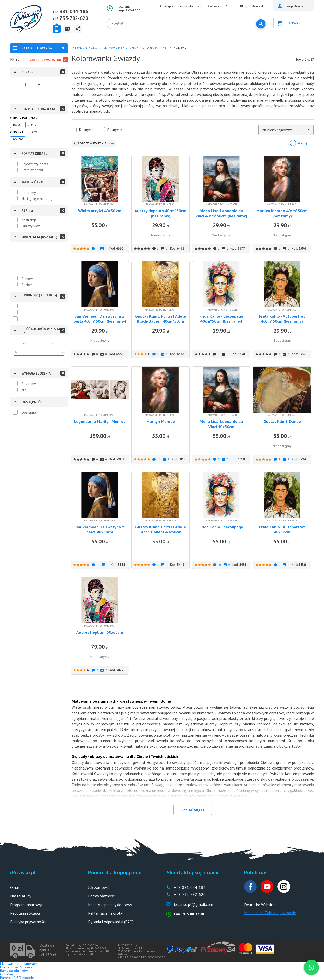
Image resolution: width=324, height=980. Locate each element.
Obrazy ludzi (31, 226)
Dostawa (213, 6)
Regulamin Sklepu (25, 913)
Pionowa (28, 279)
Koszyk (295, 23)
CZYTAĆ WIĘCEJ (193, 810)
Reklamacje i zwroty (105, 913)
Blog (244, 6)
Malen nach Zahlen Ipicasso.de (270, 913)
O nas (15, 887)
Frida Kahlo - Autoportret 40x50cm (282, 529)
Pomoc (230, 6)
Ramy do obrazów (14, 971)
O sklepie (167, 6)
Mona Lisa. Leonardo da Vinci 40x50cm (221, 424)
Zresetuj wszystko (46, 60)
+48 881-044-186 (190, 887)
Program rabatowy (26, 905)
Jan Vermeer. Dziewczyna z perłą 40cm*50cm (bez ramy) (100, 319)
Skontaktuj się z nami (193, 872)
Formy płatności (190, 6)
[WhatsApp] (311, 967)
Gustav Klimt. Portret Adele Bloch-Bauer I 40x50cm (160, 529)
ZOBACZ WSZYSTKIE (96, 143)
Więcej (302, 143)
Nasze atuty (21, 896)
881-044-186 (74, 11)
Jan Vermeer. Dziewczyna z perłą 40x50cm (100, 529)
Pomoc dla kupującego (115, 872)
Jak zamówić (99, 887)
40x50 (17, 125)
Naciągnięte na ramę (37, 199)
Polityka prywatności (28, 922)
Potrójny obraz (33, 170)
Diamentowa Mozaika (16, 967)
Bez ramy (29, 193)
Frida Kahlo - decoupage (221, 527)
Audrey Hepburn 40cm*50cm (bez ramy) (160, 213)
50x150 (18, 139)
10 (98, 565)
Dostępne (29, 412)
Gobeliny (7, 974)
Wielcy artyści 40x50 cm (100, 211)
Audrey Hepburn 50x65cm (100, 632)
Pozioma (28, 285)
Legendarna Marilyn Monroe (100, 421)
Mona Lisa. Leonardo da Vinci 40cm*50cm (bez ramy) (221, 213)
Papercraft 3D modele (17, 978)
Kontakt (258, 6)
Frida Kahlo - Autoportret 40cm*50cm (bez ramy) (282, 319)
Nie (24, 390)
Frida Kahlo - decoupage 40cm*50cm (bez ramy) (221, 319)
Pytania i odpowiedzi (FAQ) (111, 922)
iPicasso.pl (23, 872)
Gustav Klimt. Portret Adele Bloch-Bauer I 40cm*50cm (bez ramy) (160, 321)
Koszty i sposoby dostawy (110, 905)
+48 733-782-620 (190, 894)
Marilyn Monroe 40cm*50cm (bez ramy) (282, 213)
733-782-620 (74, 18)
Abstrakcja (29, 220)
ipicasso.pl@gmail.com (194, 904)
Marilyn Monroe (161, 421)
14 (159, 459)
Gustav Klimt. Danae (282, 421)
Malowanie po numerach (19, 964)
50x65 (32, 125)
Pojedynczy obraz (35, 164)
